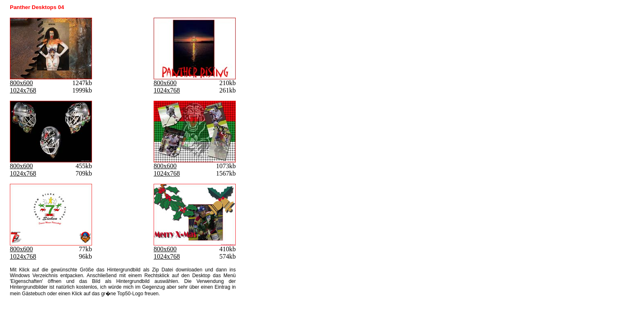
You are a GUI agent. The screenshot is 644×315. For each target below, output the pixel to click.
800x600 (21, 83)
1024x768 (23, 90)
